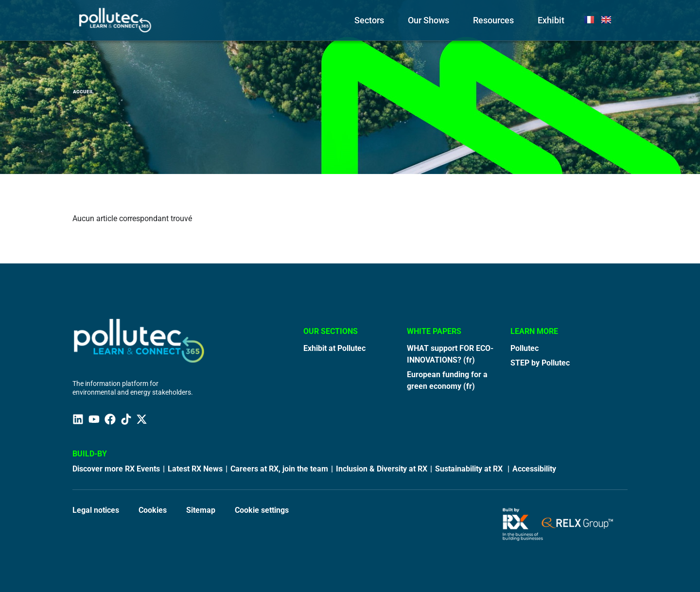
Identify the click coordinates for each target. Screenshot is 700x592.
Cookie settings (262, 510)
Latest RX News (195, 469)
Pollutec (525, 348)
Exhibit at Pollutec (334, 348)
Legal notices (96, 510)
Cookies (153, 510)
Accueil (83, 92)
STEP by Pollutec (540, 363)
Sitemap (201, 510)
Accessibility (534, 469)
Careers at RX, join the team (279, 469)
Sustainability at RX (470, 469)
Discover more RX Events (116, 469)
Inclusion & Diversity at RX (382, 469)
